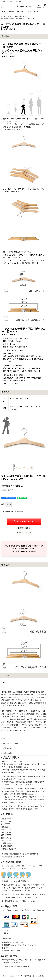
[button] (3, 6)
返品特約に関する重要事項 (12, 511)
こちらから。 (19, 960)
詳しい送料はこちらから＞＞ (13, 857)
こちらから (32, 800)
